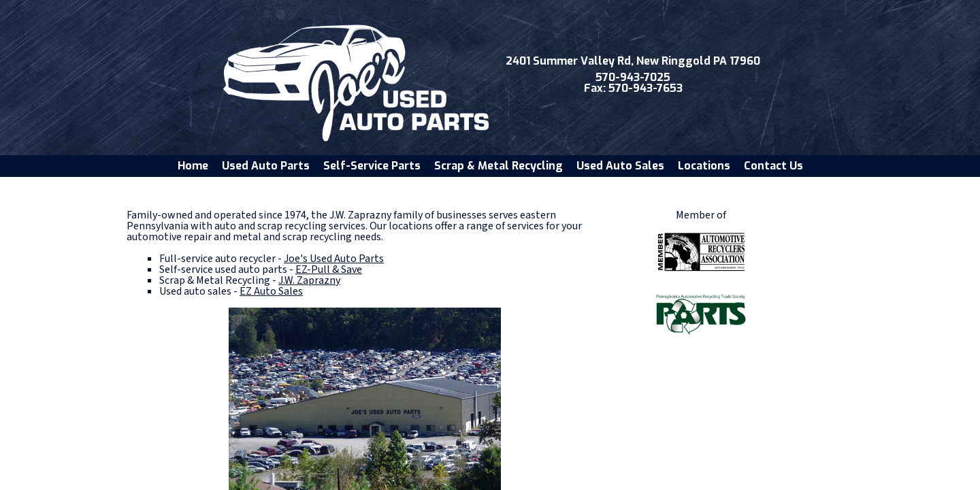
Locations (704, 166)
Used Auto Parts (266, 166)
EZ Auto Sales (271, 291)
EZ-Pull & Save (329, 269)
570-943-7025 (633, 77)
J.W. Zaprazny (309, 280)
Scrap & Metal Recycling (499, 166)
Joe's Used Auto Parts (334, 259)
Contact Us (773, 166)
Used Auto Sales (620, 166)
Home (193, 166)
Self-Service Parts (372, 166)
